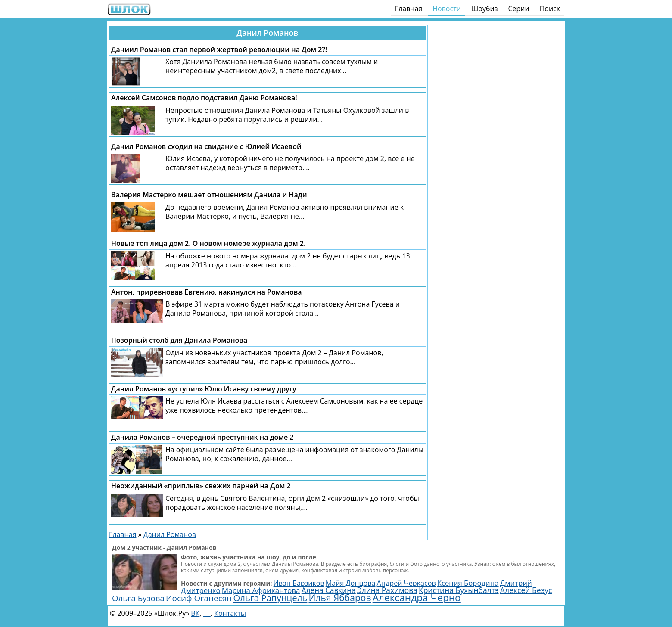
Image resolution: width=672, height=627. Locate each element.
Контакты (230, 613)
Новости (447, 9)
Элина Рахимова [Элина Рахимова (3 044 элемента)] (387, 590)
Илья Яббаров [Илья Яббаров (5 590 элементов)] (340, 598)
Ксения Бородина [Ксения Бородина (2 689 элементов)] (468, 583)
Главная (409, 9)
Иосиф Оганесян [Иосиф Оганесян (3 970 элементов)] (199, 598)
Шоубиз (485, 9)
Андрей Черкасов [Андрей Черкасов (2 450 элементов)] (406, 583)
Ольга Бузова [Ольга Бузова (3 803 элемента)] (138, 598)
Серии (518, 9)
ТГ (207, 613)
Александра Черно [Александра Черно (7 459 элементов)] (417, 598)
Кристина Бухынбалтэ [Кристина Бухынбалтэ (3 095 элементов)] (459, 590)
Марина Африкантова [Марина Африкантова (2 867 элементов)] (261, 590)
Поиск (550, 9)
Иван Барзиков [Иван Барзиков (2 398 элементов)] (299, 583)
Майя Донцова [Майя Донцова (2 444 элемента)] (351, 583)
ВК (195, 613)
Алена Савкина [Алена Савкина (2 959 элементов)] (329, 590)
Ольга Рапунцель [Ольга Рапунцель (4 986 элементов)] (271, 598)
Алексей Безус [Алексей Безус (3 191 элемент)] (526, 590)
